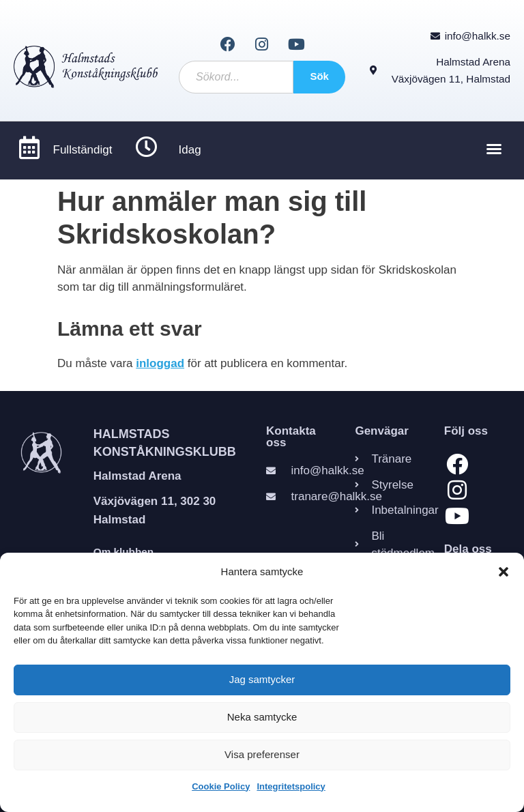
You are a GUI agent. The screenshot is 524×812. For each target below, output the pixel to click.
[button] (504, 572)
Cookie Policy (221, 786)
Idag (190, 150)
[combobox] (236, 77)
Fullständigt (83, 150)
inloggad (160, 363)
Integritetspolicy (291, 786)
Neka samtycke (262, 717)
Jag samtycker (262, 679)
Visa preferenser (262, 754)
